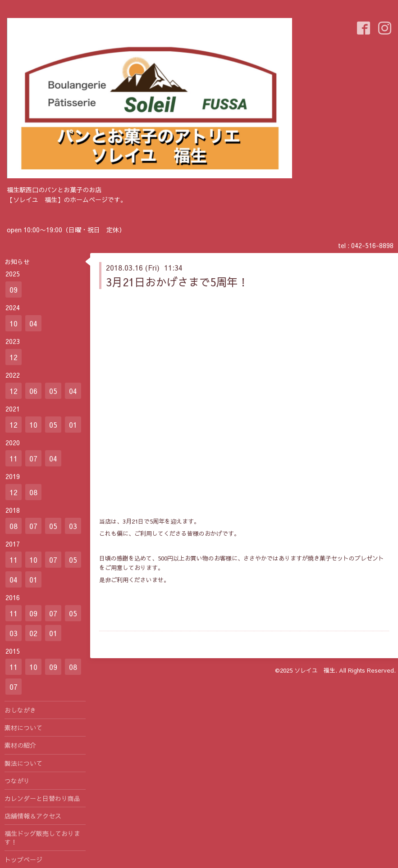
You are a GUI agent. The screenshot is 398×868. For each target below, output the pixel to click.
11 (14, 458)
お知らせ (17, 262)
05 (53, 391)
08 (33, 492)
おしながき (20, 710)
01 (73, 425)
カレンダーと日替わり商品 (42, 798)
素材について (23, 728)
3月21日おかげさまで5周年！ (177, 282)
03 (73, 526)
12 (14, 357)
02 (33, 633)
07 (33, 458)
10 (14, 323)
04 (33, 323)
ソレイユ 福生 (315, 670)
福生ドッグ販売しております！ (42, 837)
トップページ (23, 859)
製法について (23, 763)
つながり (17, 781)
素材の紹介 (20, 745)
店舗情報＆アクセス (33, 816)
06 (33, 391)
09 (14, 289)
